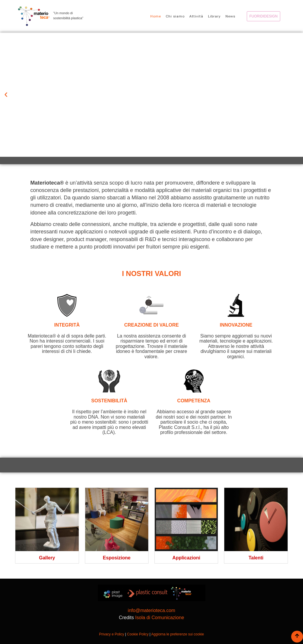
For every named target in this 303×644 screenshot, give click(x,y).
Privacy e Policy (112, 634)
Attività (196, 16)
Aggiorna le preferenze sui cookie (178, 634)
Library (214, 16)
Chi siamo (175, 16)
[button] (6, 95)
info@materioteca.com (151, 610)
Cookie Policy (138, 634)
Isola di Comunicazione (160, 618)
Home (156, 16)
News (230, 16)
